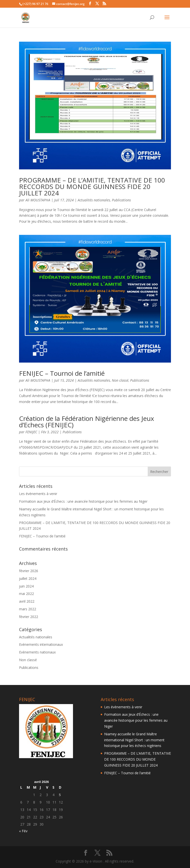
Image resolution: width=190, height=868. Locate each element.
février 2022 (29, 617)
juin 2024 (26, 586)
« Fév (23, 831)
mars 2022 (28, 609)
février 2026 (29, 571)
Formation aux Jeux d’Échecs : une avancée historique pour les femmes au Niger (83, 501)
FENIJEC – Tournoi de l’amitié (62, 373)
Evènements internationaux (41, 644)
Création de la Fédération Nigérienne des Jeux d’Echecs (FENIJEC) (87, 422)
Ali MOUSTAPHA (38, 200)
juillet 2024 (28, 578)
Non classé (120, 380)
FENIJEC (31, 432)
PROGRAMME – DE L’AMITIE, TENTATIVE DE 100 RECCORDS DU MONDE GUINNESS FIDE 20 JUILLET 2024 (92, 186)
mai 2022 (26, 594)
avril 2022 (27, 601)
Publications (121, 200)
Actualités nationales (94, 200)
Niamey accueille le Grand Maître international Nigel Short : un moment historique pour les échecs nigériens (134, 740)
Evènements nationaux (37, 652)
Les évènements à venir (38, 494)
